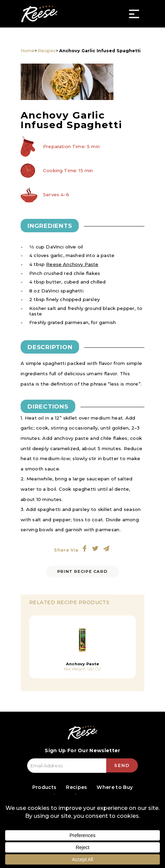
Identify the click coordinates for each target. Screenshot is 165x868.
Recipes (47, 51)
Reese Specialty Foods (39, 14)
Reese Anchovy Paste (72, 264)
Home (27, 51)
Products (44, 787)
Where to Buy (115, 787)
